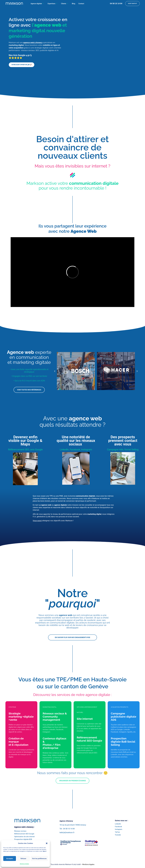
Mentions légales (24, 864)
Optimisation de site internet (24, 837)
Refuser (23, 859)
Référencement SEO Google (24, 834)
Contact (81, 4)
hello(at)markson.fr (67, 833)
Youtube (118, 835)
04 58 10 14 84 (116, 4)
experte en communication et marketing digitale (29, 357)
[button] (47, 843)
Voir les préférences (39, 859)
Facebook (118, 827)
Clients (65, 4)
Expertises (52, 4)
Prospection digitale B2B (23, 839)
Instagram (119, 829)
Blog (73, 4)
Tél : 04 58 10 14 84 (67, 829)
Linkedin (118, 824)
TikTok (117, 832)
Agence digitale (37, 4)
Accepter (10, 859)
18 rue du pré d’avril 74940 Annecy (73, 825)
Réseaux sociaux (20, 831)
